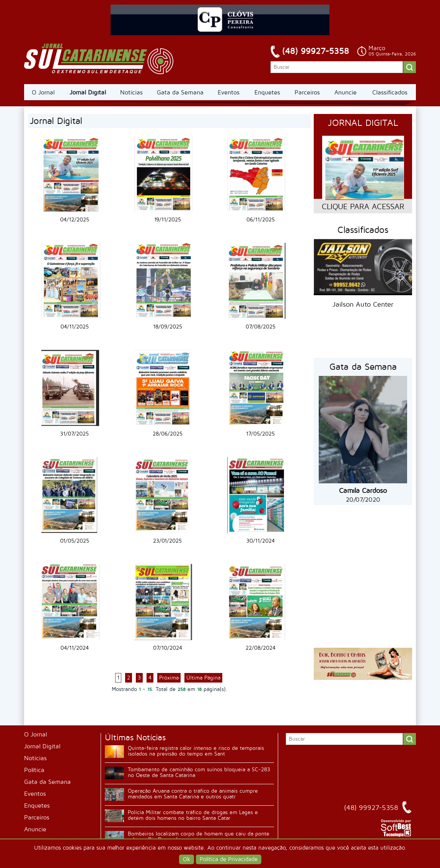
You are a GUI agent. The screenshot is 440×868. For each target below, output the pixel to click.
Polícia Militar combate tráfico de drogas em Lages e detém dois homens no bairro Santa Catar (193, 815)
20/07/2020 (363, 500)
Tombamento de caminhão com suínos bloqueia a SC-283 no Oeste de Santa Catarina (199, 772)
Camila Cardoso (363, 491)
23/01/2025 (167, 541)
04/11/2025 (75, 327)
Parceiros (307, 93)
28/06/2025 (168, 434)
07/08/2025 (261, 327)
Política (34, 770)
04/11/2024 (75, 648)
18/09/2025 (168, 327)
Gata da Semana (180, 93)
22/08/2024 (261, 648)
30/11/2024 (261, 541)
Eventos (229, 93)
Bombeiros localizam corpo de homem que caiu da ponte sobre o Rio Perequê (199, 837)
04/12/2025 (75, 220)
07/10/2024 (168, 648)
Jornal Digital (88, 93)
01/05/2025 (75, 541)
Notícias (131, 93)
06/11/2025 (261, 220)
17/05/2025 (260, 434)
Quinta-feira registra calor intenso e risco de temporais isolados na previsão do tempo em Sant (196, 751)
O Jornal (43, 93)
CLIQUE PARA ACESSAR (363, 207)
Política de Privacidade (229, 859)
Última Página (203, 678)
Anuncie (345, 93)
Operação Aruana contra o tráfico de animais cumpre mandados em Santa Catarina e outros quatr (193, 794)
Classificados (390, 93)
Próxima (169, 678)
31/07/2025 (74, 434)
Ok (187, 859)
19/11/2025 (168, 220)
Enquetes (267, 93)
